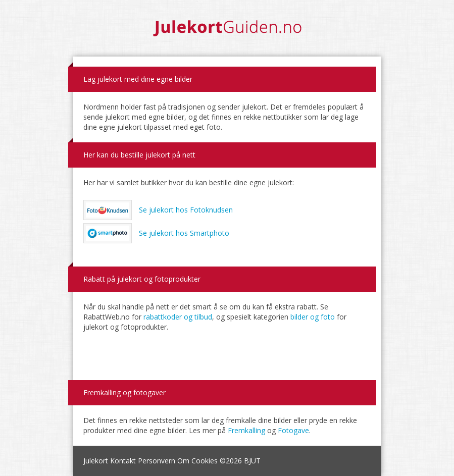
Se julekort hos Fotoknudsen (158, 210)
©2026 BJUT (240, 461)
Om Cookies (197, 461)
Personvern (157, 461)
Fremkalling (246, 430)
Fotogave (293, 430)
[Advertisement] (227, 352)
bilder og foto (313, 317)
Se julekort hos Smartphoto (157, 233)
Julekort (96, 461)
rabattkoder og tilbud (178, 317)
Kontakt (123, 461)
